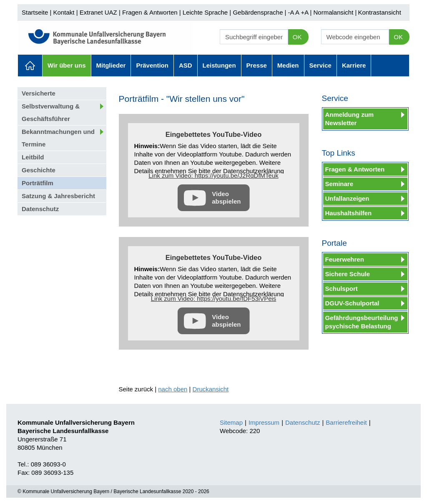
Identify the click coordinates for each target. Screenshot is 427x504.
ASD (186, 65)
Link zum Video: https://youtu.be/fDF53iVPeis (214, 299)
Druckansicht (211, 389)
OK (297, 37)
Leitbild (33, 157)
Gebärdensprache (258, 12)
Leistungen (219, 65)
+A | (305, 12)
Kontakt (64, 12)
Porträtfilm (38, 183)
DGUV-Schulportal (352, 303)
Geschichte (39, 170)
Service (320, 65)
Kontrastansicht (379, 12)
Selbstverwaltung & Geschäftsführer (51, 112)
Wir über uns (67, 65)
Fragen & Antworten (150, 12)
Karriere (354, 65)
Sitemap (231, 422)
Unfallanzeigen (347, 198)
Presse (257, 65)
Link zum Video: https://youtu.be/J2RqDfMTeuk (213, 175)
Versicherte (39, 93)
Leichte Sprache (205, 12)
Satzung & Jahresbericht (58, 196)
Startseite (35, 12)
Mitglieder (111, 65)
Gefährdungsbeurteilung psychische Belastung (362, 322)
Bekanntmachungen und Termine (58, 138)
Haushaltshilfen (349, 213)
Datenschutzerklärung (254, 171)
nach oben (173, 389)
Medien (288, 65)
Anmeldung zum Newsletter (350, 119)
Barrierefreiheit (346, 422)
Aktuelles (30, 66)
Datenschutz (40, 209)
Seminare (339, 184)
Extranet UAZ (98, 12)
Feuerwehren (345, 259)
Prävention (152, 65)
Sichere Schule (348, 274)
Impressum (264, 422)
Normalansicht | (335, 12)
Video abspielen (226, 198)
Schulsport (342, 289)
